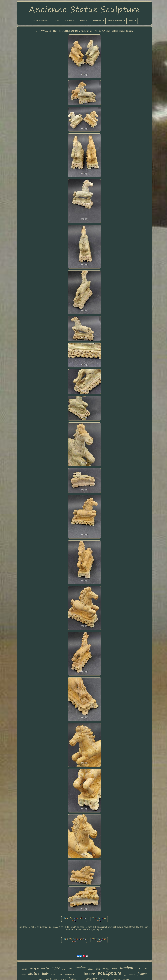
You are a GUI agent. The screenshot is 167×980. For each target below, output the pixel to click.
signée (91, 969)
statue (34, 973)
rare (115, 968)
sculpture (109, 973)
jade (70, 969)
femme (142, 974)
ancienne (128, 968)
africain (132, 975)
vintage (106, 969)
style (98, 969)
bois (45, 974)
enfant (79, 975)
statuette (70, 974)
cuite (60, 975)
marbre (45, 968)
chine (143, 968)
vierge (25, 969)
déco (125, 975)
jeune (23, 975)
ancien (80, 968)
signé (56, 968)
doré (64, 969)
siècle (53, 975)
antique (34, 968)
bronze (89, 974)
